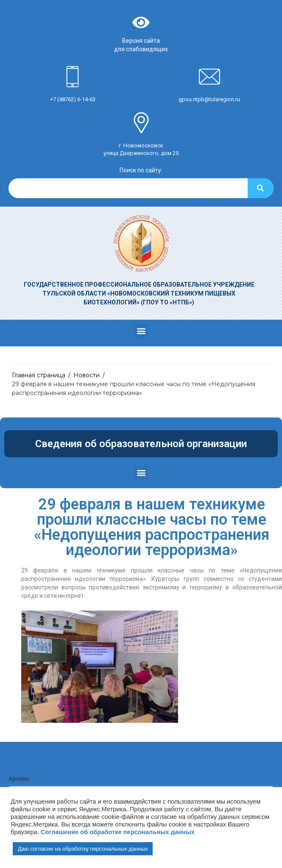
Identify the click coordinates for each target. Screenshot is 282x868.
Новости (87, 375)
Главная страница (39, 375)
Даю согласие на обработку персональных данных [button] (83, 849)
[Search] (261, 188)
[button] (141, 331)
